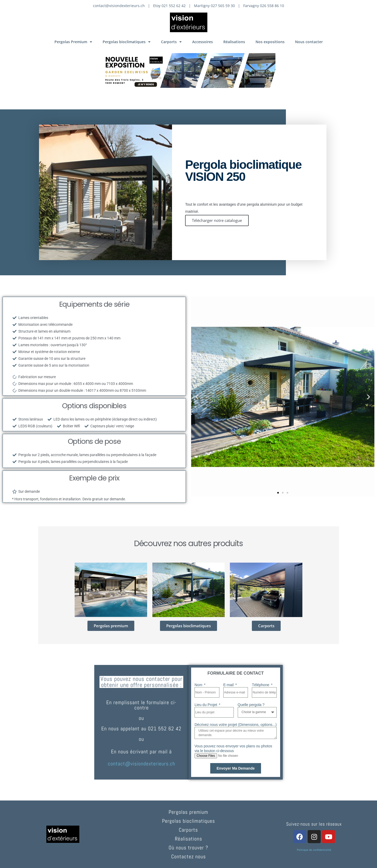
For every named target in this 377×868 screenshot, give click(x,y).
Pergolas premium (188, 812)
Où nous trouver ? (188, 848)
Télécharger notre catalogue (217, 220)
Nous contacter (309, 42)
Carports (171, 42)
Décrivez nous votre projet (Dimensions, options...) (236, 725)
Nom (199, 685)
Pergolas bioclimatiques (127, 42)
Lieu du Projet (206, 705)
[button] (197, 397)
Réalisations (234, 42)
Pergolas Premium (73, 42)
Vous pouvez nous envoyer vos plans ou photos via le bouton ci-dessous (233, 748)
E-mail (229, 685)
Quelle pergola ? (251, 705)
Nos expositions (270, 42)
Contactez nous (188, 856)
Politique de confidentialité (314, 850)
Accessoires (203, 42)
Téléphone (261, 685)
